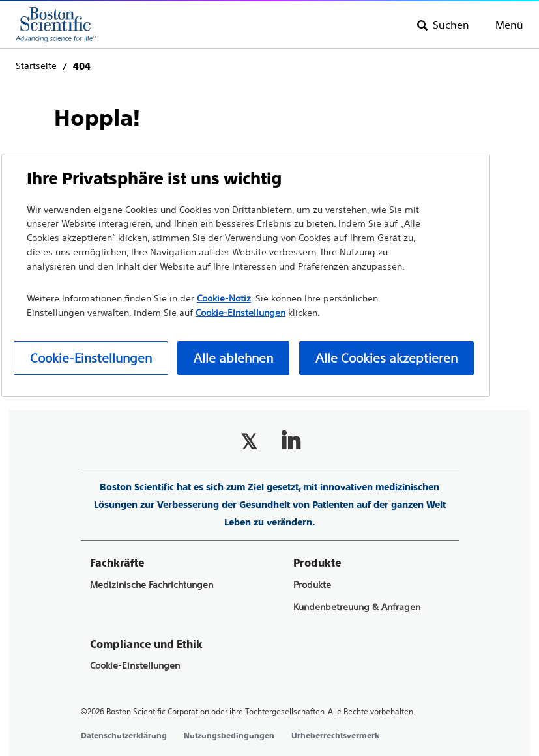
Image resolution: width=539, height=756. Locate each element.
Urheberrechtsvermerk (335, 736)
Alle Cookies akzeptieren (386, 358)
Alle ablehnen (233, 358)
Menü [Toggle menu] (509, 25)
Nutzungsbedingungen (229, 736)
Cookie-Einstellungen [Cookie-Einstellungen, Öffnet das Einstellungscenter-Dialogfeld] (91, 358)
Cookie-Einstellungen (135, 666)
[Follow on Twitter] (249, 441)
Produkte (312, 585)
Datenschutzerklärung (124, 736)
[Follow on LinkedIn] (291, 441)
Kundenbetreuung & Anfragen (357, 607)
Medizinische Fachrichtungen (152, 585)
